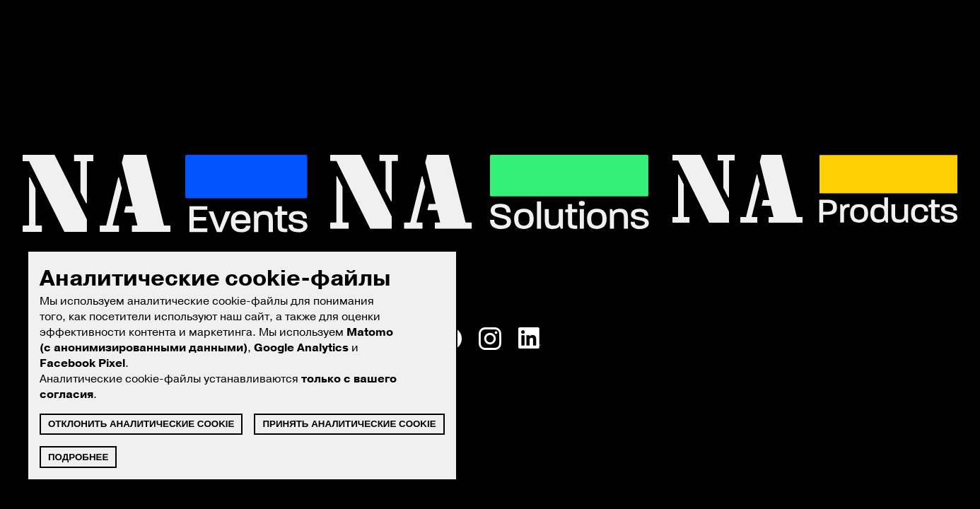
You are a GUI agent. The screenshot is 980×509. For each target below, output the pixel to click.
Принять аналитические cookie (349, 424)
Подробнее (78, 457)
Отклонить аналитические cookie (141, 424)
